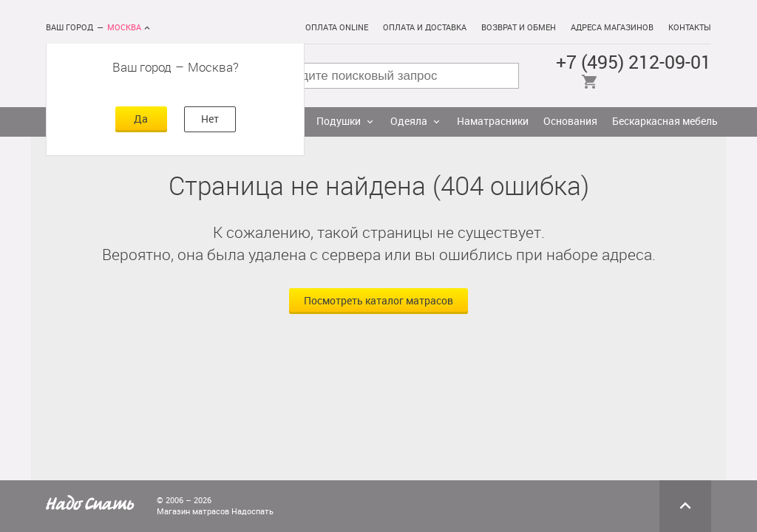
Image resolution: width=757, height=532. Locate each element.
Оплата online (337, 28)
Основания (570, 122)
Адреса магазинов (612, 28)
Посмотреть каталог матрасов (378, 301)
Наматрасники (493, 122)
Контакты (690, 28)
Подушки (339, 122)
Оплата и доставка (425, 28)
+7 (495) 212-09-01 (634, 62)
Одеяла (409, 122)
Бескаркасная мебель (665, 122)
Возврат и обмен (519, 28)
